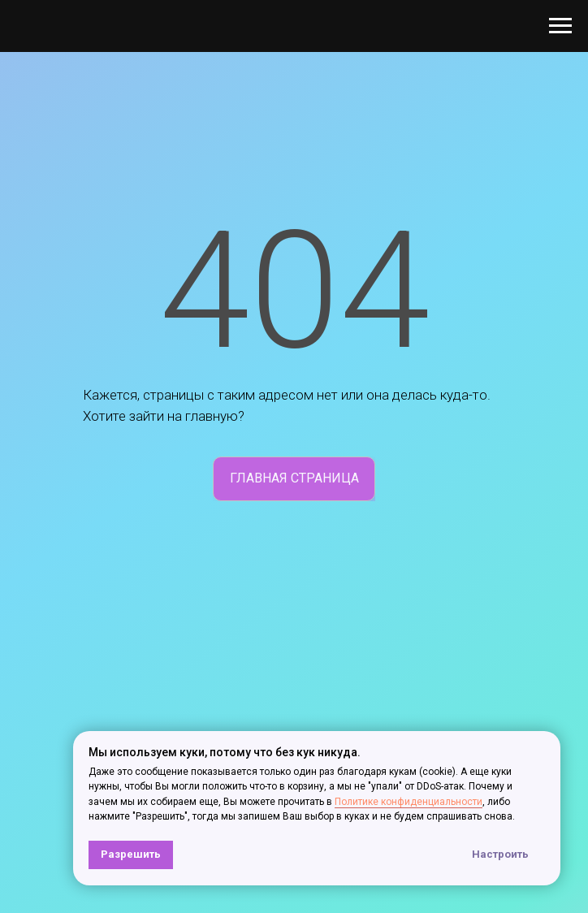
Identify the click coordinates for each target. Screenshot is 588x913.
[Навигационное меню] (560, 26)
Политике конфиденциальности (409, 802)
